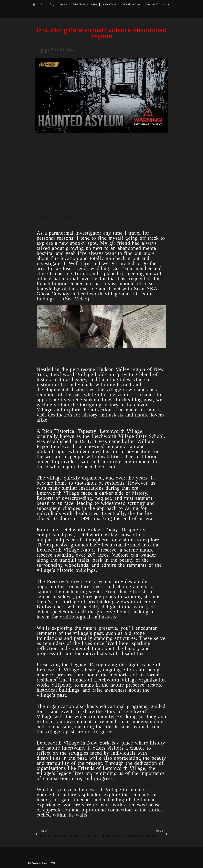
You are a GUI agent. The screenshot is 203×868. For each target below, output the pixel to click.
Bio (43, 4)
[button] (40, 327)
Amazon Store (109, 4)
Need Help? (152, 4)
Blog (52, 4)
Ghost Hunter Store (131, 4)
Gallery (64, 4)
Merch (94, 4)
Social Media (79, 4)
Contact (167, 4)
